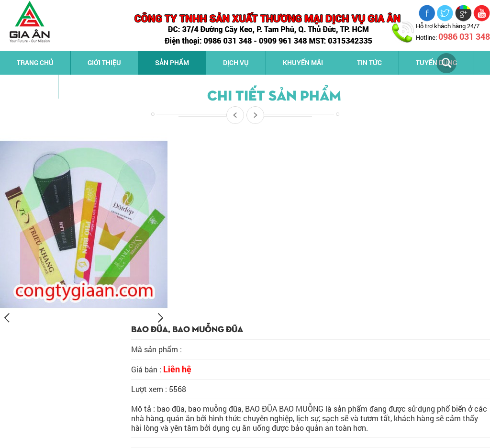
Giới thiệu (104, 62)
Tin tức (369, 62)
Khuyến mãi (303, 62)
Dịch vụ (236, 62)
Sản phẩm (172, 62)
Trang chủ (35, 62)
